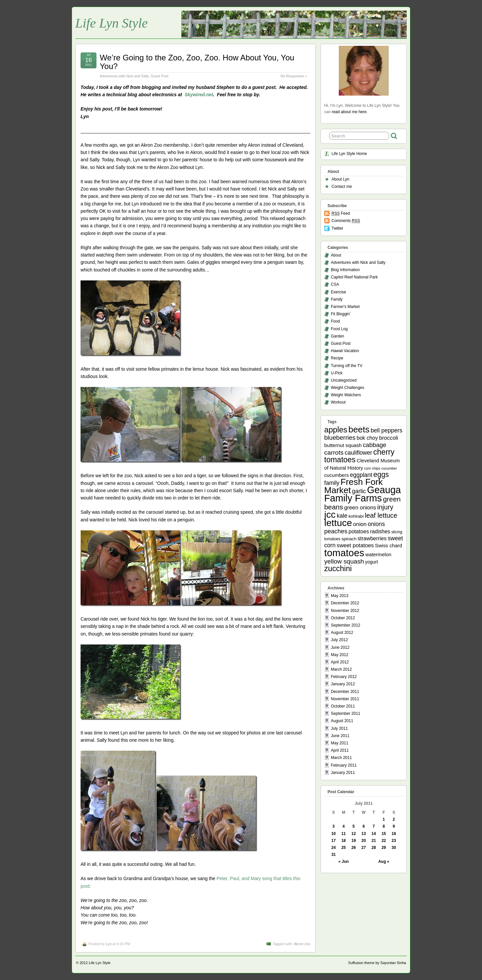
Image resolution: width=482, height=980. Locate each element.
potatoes (359, 531)
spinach (349, 539)
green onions (360, 508)
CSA (335, 284)
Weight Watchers (346, 395)
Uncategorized (344, 380)
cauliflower (359, 453)
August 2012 (342, 633)
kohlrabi (356, 516)
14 (374, 834)
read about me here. (350, 112)
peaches (336, 531)
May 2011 (340, 743)
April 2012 (340, 662)
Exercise (338, 292)
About (336, 255)
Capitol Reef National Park (354, 277)
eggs (381, 475)
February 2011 (344, 765)
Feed (341, 214)
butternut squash (343, 445)
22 (384, 841)
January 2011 (343, 773)
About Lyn (340, 179)
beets (359, 429)
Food (335, 321)
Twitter (337, 228)
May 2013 (340, 596)
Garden (337, 336)
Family (337, 299)
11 (344, 834)
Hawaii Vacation (345, 351)
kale (342, 516)
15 (384, 834)
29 (384, 848)
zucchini (338, 568)
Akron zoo (302, 944)
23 (394, 841)
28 (374, 848)
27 (363, 848)
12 (354, 834)
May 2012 (340, 655)
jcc (330, 515)
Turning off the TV (347, 366)
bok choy (367, 438)
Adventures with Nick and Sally (124, 76)
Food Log (339, 329)
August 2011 (342, 721)
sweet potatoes (355, 545)
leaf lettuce (381, 515)
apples (336, 430)
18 (344, 841)
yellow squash (344, 561)
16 (394, 834)
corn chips (372, 468)
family (332, 483)
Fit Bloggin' (341, 314)
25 (344, 848)
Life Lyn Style (112, 23)
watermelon (378, 554)
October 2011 (343, 706)
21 (374, 841)
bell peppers (387, 430)
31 (333, 855)
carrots (334, 452)
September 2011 (346, 714)
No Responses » (294, 76)
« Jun (344, 862)
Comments (346, 221)
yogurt (371, 562)
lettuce (338, 523)
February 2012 (344, 677)
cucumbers (336, 475)
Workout (338, 402)
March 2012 (341, 669)
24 (333, 848)
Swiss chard (389, 545)
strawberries (372, 538)
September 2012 (346, 625)
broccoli (388, 438)
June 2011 (340, 736)
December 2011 (345, 692)
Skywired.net (199, 95)
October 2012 (343, 618)
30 (394, 848)
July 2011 (339, 728)
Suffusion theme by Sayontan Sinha (377, 963)
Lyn (109, 944)
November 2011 (345, 699)
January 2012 (343, 684)
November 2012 (345, 611)
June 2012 (340, 647)
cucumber (389, 468)
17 (333, 841)
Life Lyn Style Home (349, 154)
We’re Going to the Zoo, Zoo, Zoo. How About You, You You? (197, 62)
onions (376, 524)
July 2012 (339, 640)
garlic (359, 491)
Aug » (384, 862)
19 (354, 841)
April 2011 (340, 750)
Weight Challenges (348, 388)
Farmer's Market (345, 307)
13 (363, 834)
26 (354, 848)
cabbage (374, 445)
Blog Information (345, 270)
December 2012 (345, 603)
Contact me (342, 187)
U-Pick (337, 373)
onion (360, 524)
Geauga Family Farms (362, 494)
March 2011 (341, 758)
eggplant (361, 475)
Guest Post (159, 76)
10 (333, 834)
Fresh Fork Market (353, 486)
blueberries (340, 438)
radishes (380, 531)
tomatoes (344, 553)
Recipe (337, 358)
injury (385, 507)
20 (363, 841)
